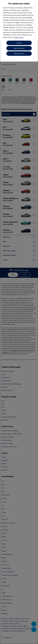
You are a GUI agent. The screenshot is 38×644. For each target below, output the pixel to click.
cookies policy (18, 37)
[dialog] (19, 322)
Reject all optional (19, 48)
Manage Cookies (19, 54)
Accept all (19, 43)
